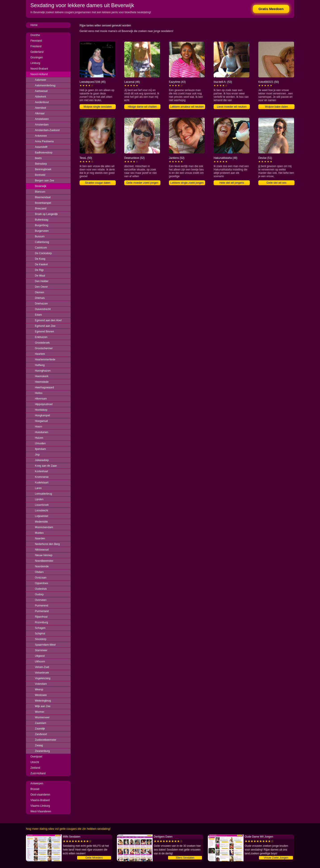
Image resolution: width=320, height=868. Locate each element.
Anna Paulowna (44, 141)
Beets (38, 158)
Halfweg (40, 365)
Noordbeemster (44, 561)
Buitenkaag (42, 220)
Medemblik (41, 522)
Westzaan (41, 695)
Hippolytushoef (44, 404)
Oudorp (39, 594)
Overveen (41, 600)
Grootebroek (42, 343)
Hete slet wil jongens (232, 183)
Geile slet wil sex (276, 183)
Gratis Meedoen (271, 9)
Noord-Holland (39, 74)
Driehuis (40, 298)
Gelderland (37, 52)
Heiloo (39, 393)
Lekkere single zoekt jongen (187, 183)
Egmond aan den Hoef (48, 320)
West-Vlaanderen (41, 811)
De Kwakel (41, 264)
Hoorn (39, 427)
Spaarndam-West (45, 645)
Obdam (39, 572)
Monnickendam (44, 527)
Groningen (37, 57)
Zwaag (39, 745)
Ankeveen (41, 136)
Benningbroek (43, 169)
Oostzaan (41, 578)
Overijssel (36, 757)
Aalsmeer (41, 80)
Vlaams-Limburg (40, 806)
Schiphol (40, 634)
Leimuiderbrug (43, 494)
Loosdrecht (41, 511)
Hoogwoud (41, 421)
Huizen (39, 438)
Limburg (35, 63)
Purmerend (41, 606)
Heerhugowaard (44, 387)
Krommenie (42, 477)
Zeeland (35, 768)
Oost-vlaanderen (40, 795)
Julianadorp (42, 460)
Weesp (39, 689)
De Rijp (39, 270)
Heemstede (42, 382)
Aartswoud (41, 91)
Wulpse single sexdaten (98, 107)
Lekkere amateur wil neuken (187, 107)
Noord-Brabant (39, 69)
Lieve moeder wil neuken (232, 107)
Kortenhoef (41, 471)
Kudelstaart (42, 483)
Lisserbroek (42, 505)
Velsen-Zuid (42, 667)
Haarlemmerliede (45, 360)
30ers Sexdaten (185, 858)
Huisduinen (42, 432)
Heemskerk (42, 376)
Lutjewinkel (41, 516)
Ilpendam (40, 449)
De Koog (40, 259)
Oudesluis (41, 589)
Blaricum (40, 192)
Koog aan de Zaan (46, 466)
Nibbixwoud (42, 550)
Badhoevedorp (44, 153)
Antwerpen (37, 783)
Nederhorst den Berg (47, 544)
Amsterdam (42, 125)
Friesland (36, 46)
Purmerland (42, 611)
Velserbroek (42, 673)
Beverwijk (41, 186)
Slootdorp (41, 639)
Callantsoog (42, 242)
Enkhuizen (41, 337)
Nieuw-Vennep (44, 555)
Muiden (39, 533)
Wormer (40, 712)
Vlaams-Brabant (40, 800)
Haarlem (40, 354)
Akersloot (40, 108)
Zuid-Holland (38, 773)
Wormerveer (42, 717)
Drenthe (35, 35)
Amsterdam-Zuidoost (47, 130)
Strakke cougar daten (98, 183)
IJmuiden (40, 443)
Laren (38, 488)
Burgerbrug (42, 225)
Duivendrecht (43, 309)
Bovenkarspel (43, 203)
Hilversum (41, 399)
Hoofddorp (41, 410)
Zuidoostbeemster (46, 740)
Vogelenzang (43, 678)
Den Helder (42, 281)
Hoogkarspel (42, 415)
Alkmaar (40, 113)
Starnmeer (41, 650)
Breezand (41, 208)
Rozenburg (41, 622)
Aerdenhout (42, 102)
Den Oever (41, 287)
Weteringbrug (43, 701)
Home (34, 25)
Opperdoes (41, 583)
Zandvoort (41, 734)
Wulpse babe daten (276, 107)
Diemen (39, 292)
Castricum (41, 248)
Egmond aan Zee (45, 326)
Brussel (35, 789)
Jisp (37, 455)
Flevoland (36, 41)
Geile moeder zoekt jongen (142, 183)
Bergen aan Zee (44, 181)
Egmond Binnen (44, 332)
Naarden (40, 538)
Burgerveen (42, 231)
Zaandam (41, 723)
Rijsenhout (41, 617)
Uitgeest (40, 656)
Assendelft (41, 147)
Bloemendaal (43, 197)
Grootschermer (44, 348)
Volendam (41, 684)
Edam (38, 315)
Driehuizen (41, 304)
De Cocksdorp (43, 253)
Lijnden (39, 499)
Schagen (40, 628)
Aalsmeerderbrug (45, 85)
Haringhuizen (43, 371)
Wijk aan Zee (43, 706)
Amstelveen (42, 119)
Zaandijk (40, 729)
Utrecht (35, 762)
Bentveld (40, 175)
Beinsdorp (41, 164)
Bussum (40, 236)
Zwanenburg (42, 751)
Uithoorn (40, 662)
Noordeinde (42, 566)
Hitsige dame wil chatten (142, 107)
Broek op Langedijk (46, 214)
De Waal (40, 276)
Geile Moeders (94, 858)
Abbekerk (41, 97)
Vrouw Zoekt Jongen (276, 858)
